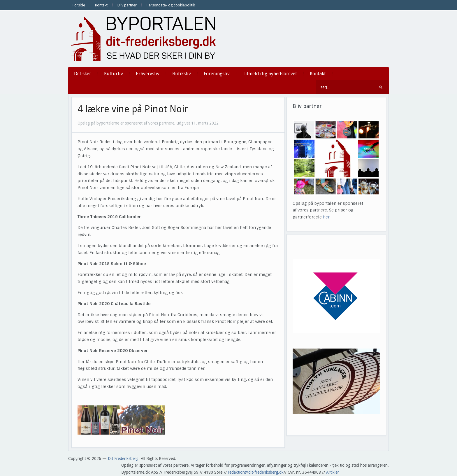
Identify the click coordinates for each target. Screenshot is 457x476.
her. (327, 217)
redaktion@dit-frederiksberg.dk (256, 472)
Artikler (333, 472)
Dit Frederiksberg (123, 459)
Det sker (83, 74)
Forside (79, 5)
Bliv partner (127, 5)
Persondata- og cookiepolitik (171, 5)
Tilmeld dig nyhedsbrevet (270, 74)
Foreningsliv (217, 74)
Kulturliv (114, 74)
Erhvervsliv (148, 74)
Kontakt (101, 5)
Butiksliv (182, 74)
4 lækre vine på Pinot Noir (133, 109)
